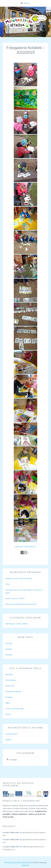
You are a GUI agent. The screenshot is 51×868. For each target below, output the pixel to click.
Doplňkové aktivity (13, 691)
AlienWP (25, 865)
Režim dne (10, 686)
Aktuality (9, 674)
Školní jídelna (11, 680)
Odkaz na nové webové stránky (19, 578)
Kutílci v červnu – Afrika (15, 598)
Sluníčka (9, 655)
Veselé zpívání (11, 734)
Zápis (8, 703)
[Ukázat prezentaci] (25, 547)
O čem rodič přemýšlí (14, 709)
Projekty (9, 697)
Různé (8, 714)
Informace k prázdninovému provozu (21, 604)
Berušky (9, 643)
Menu (27, 3)
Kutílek (8, 740)
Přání (7, 584)
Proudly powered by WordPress (18, 862)
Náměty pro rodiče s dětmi (17, 624)
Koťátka (9, 649)
